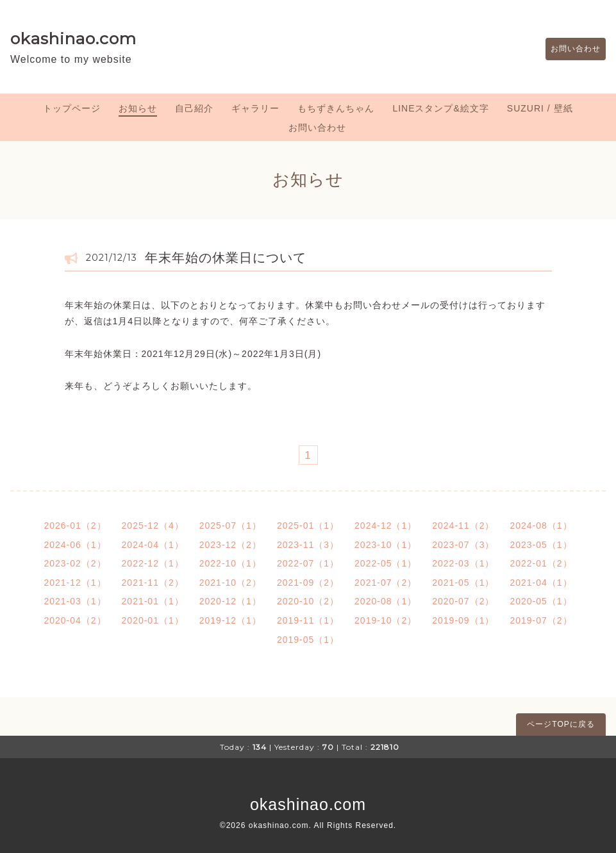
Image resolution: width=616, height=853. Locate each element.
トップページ (72, 108)
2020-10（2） (308, 601)
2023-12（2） (230, 545)
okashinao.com (73, 38)
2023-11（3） (308, 545)
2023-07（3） (463, 545)
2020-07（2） (463, 601)
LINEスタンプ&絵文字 (440, 108)
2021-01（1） (153, 601)
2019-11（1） (308, 620)
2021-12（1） (75, 583)
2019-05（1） (308, 640)
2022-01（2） (541, 563)
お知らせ (138, 108)
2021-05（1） (463, 583)
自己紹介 (194, 108)
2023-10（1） (386, 545)
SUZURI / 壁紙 (540, 108)
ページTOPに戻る (561, 724)
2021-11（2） (153, 583)
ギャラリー (255, 108)
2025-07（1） (230, 526)
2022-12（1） (153, 563)
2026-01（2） (75, 526)
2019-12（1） (230, 620)
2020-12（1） (230, 601)
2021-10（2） (230, 583)
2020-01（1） (153, 620)
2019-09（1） (463, 620)
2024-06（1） (75, 545)
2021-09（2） (308, 583)
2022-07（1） (308, 563)
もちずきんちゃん (336, 108)
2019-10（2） (386, 620)
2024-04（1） (153, 545)
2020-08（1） (386, 601)
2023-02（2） (75, 563)
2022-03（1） (463, 563)
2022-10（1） (230, 563)
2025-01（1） (308, 526)
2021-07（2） (386, 583)
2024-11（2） (463, 526)
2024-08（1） (541, 526)
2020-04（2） (75, 620)
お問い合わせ (569, 49)
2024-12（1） (386, 526)
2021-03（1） (75, 601)
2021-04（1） (541, 583)
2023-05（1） (541, 545)
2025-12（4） (153, 526)
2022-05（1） (386, 563)
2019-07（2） (541, 620)
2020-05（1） (541, 601)
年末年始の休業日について (226, 258)
